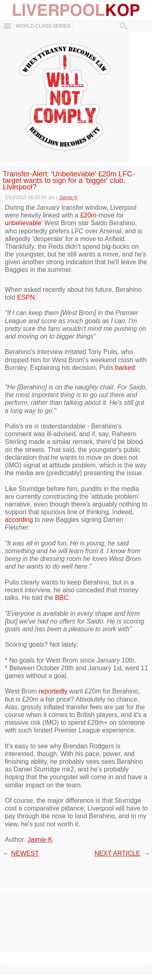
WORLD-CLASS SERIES (43, 26)
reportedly (53, 691)
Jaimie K (40, 840)
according (19, 520)
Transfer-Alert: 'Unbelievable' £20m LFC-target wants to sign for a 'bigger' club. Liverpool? (69, 181)
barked (125, 368)
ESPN (26, 297)
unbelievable (23, 223)
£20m (88, 215)
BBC (62, 598)
